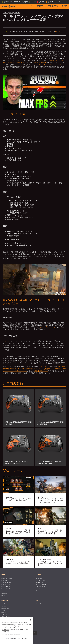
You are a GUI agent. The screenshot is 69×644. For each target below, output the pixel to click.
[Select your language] (62, 2)
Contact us (39, 578)
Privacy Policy (6, 631)
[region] (17, 631)
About (3, 604)
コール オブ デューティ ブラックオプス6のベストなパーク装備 (18, 500)
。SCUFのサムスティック (48, 327)
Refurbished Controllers (8, 589)
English (57, 32)
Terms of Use (5, 615)
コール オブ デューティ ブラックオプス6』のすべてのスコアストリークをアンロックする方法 (50, 501)
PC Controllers (6, 585)
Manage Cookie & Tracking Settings (17, 639)
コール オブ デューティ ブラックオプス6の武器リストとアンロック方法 (50, 563)
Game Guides (40, 604)
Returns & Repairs (41, 585)
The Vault (4, 610)
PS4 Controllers (6, 587)
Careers (4, 606)
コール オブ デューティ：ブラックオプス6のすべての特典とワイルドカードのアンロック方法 (18, 532)
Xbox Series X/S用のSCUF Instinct (14, 63)
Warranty (39, 591)
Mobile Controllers (7, 578)
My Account (39, 582)
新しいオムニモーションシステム (51, 65)
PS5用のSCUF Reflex (57, 60)
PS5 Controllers (6, 580)
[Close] (31, 620)
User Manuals (40, 589)
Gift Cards (4, 593)
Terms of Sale (6, 617)
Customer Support (41, 580)
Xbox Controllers (6, 582)
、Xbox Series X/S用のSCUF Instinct (15, 371)
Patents (4, 612)
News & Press (5, 608)
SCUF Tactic (7, 341)
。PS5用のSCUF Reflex (58, 369)
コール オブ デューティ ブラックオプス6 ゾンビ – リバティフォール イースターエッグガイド (50, 532)
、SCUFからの (45, 367)
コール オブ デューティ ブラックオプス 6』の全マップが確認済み (18, 562)
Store (3, 595)
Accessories (5, 591)
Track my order (40, 587)
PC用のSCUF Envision (39, 63)
